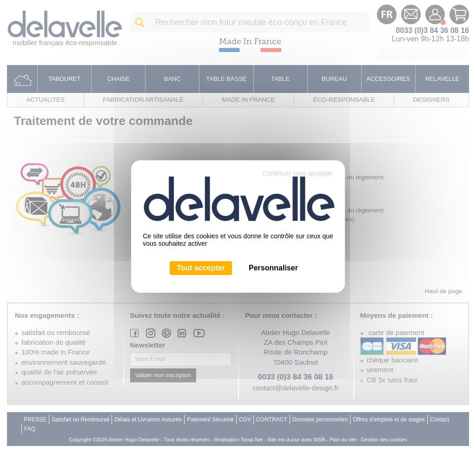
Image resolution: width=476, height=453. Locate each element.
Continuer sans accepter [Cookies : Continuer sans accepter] (298, 173)
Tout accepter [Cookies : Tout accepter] (201, 268)
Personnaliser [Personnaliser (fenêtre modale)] (273, 268)
